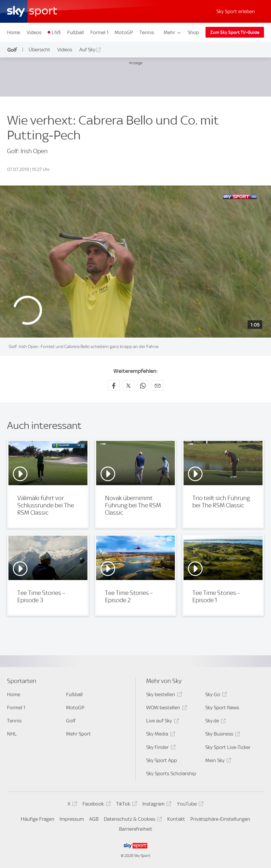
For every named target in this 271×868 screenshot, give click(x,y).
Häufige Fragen (38, 819)
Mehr (173, 32)
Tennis (147, 32)
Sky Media (160, 735)
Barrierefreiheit (136, 829)
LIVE (56, 32)
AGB (94, 819)
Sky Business (222, 735)
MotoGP (124, 32)
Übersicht (39, 50)
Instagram (156, 805)
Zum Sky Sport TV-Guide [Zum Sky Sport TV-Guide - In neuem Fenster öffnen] (235, 32)
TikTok (126, 805)
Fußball (76, 32)
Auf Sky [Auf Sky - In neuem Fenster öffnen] (87, 50)
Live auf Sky (162, 722)
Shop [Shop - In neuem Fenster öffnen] (193, 32)
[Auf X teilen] (128, 385)
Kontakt (176, 819)
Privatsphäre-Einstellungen (220, 819)
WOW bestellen (166, 709)
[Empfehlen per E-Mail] (158, 385)
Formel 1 (99, 32)
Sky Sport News (222, 708)
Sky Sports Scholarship (171, 773)
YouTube (189, 805)
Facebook (96, 805)
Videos (34, 32)
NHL (12, 734)
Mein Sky (217, 761)
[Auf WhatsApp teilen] (143, 385)
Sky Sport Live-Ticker (228, 747)
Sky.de (215, 722)
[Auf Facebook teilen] (114, 385)
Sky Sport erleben (236, 11)
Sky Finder (160, 748)
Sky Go (215, 695)
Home (14, 32)
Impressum (72, 819)
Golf (12, 50)
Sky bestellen (163, 695)
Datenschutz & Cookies (132, 820)
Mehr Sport (78, 734)
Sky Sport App (162, 760)
